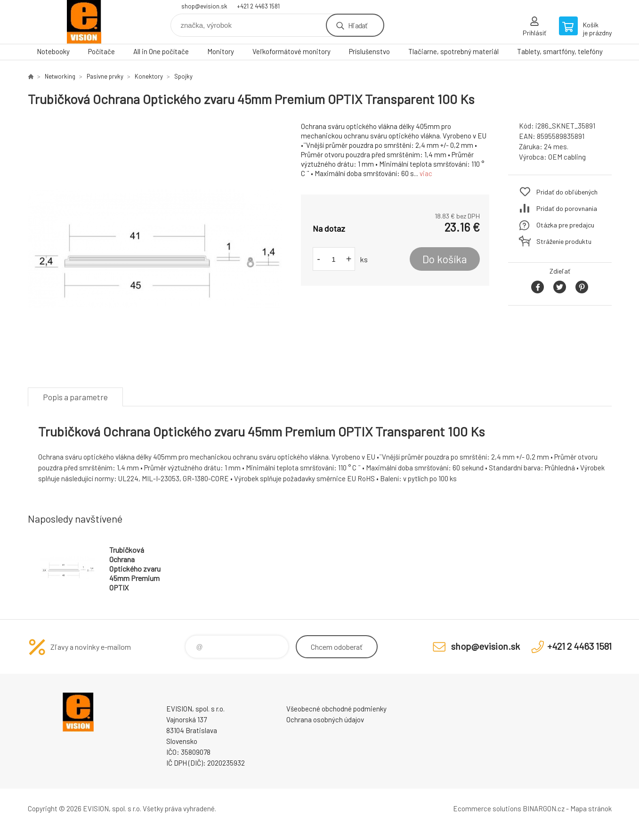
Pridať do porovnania (567, 208)
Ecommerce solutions (487, 808)
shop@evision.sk (204, 6)
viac (426, 173)
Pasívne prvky (105, 76)
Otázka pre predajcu (565, 225)
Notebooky (53, 51)
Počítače (101, 51)
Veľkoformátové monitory (291, 51)
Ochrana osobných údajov (325, 719)
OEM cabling (567, 157)
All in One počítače (161, 51)
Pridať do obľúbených (567, 192)
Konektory (149, 76)
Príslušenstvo (369, 51)
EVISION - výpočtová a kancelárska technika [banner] (84, 22)
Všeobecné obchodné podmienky (336, 709)
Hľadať (358, 25)
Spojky (183, 76)
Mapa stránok (591, 808)
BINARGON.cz (544, 808)
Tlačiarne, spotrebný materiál (453, 51)
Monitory (221, 51)
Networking (60, 76)
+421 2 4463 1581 (258, 6)
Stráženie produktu (564, 241)
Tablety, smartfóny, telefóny (560, 51)
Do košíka (445, 259)
